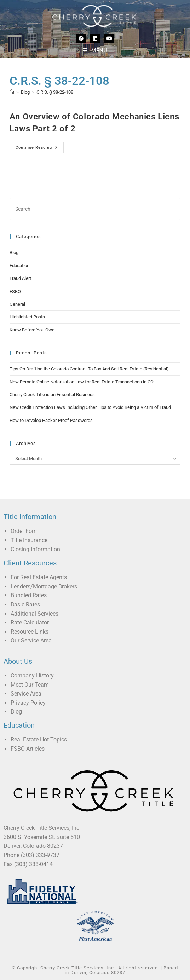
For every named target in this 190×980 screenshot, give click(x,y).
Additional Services (34, 614)
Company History (32, 676)
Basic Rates (25, 605)
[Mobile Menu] (95, 51)
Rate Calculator (30, 623)
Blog (14, 253)
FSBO (15, 291)
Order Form (25, 531)
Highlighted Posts (27, 317)
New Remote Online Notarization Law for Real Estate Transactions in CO (82, 382)
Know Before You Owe (32, 330)
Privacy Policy (28, 703)
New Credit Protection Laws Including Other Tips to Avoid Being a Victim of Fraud (90, 407)
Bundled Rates (29, 595)
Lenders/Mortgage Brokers (44, 586)
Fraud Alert (20, 278)
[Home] (12, 92)
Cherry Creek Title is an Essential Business (52, 395)
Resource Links (30, 632)
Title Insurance (29, 540)
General (17, 304)
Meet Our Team (30, 685)
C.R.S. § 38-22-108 (55, 92)
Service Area (26, 694)
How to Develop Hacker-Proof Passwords (51, 420)
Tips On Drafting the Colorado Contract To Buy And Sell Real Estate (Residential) (89, 369)
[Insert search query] (95, 209)
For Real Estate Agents (39, 577)
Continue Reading (40, 146)
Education (19, 266)
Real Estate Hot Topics (39, 740)
